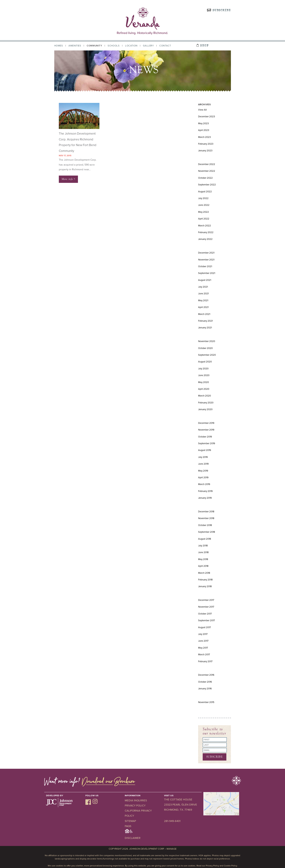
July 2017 (203, 634)
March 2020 (205, 396)
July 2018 (203, 546)
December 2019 (206, 423)
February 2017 (205, 661)
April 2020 (204, 389)
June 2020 (204, 375)
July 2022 (203, 198)
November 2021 (206, 260)
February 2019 (205, 491)
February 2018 (205, 580)
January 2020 (205, 409)
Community (94, 46)
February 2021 (205, 321)
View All (202, 110)
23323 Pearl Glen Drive (181, 805)
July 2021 (203, 287)
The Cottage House (178, 800)
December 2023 (207, 117)
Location (131, 46)
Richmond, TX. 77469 (178, 810)
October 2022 (205, 178)
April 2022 (204, 219)
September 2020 (207, 355)
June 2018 (203, 552)
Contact (165, 46)
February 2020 (206, 403)
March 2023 (204, 137)
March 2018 (204, 573)
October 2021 (205, 266)
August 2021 (205, 280)
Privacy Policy (135, 806)
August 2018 (205, 539)
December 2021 (206, 253)
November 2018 (206, 518)
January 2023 (205, 151)
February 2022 (206, 232)
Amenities (75, 46)
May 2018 (203, 559)
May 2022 (204, 212)
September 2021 (207, 273)
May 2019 (203, 471)
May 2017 (203, 648)
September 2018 (207, 532)
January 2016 (205, 689)
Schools (114, 46)
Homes (59, 46)
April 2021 (203, 307)
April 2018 (203, 566)
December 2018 (206, 512)
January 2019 (205, 498)
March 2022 (205, 226)
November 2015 (206, 702)
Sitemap (130, 821)
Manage (172, 849)
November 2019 (206, 430)
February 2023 (206, 144)
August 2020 (205, 362)
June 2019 (203, 464)
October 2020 (205, 348)
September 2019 (207, 443)
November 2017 (206, 607)
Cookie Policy (230, 866)
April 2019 (203, 478)
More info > (68, 179)
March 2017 (204, 655)
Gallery (148, 46)
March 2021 (204, 314)
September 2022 (207, 185)
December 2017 (206, 600)
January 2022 (205, 239)
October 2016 (205, 682)
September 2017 (207, 620)
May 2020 (204, 382)
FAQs (128, 826)
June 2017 (203, 641)
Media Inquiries (136, 800)
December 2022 (207, 164)
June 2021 (203, 294)
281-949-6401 (172, 821)
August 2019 (205, 450)
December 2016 (206, 675)
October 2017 (205, 614)
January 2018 (205, 586)
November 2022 (207, 171)
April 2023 (204, 130)
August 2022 (205, 192)
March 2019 (204, 484)
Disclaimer (133, 838)
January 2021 (205, 328)
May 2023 (203, 123)
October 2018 (205, 525)
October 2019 (205, 437)
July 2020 (203, 369)
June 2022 (204, 205)
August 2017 (205, 627)
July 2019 (203, 457)
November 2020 (207, 341)
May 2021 (203, 301)
